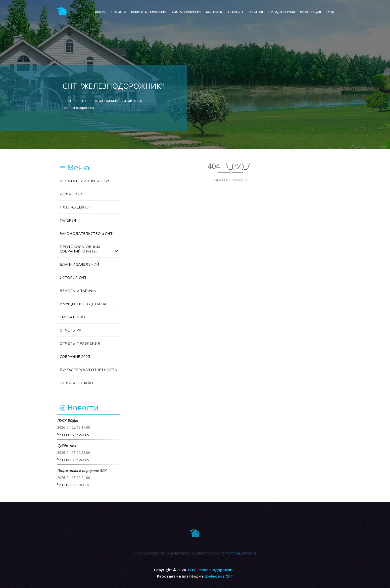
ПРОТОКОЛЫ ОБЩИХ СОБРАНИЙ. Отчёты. (89, 249)
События (256, 12)
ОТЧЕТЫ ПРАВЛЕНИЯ (80, 343)
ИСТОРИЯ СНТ (73, 277)
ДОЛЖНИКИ (71, 194)
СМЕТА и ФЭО (72, 317)
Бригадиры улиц (282, 12)
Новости (119, 12)
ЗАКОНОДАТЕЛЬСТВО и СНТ (86, 233)
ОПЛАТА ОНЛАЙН (76, 383)
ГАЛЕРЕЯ (68, 220)
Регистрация (311, 12)
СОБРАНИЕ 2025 (75, 356)
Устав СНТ (236, 12)
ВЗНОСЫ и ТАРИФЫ (78, 291)
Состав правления (187, 12)
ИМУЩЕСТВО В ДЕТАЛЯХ (83, 304)
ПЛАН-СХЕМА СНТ (76, 207)
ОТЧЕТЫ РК (71, 330)
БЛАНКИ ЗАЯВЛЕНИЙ (79, 264)
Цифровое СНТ (219, 576)
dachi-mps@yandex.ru (238, 556)
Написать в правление (149, 12)
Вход (330, 12)
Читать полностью (73, 434)
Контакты (214, 12)
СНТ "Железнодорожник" (212, 570)
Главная (100, 12)
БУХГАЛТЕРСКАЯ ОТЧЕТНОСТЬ (88, 370)
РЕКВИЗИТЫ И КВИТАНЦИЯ (85, 181)
